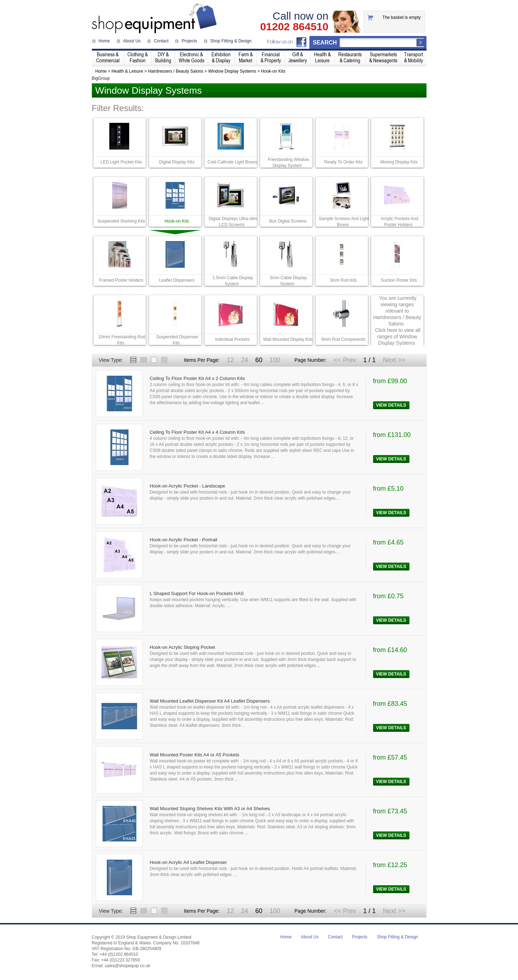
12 (230, 360)
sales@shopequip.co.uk (127, 966)
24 (245, 360)
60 (259, 360)
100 (275, 360)
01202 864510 (294, 27)
